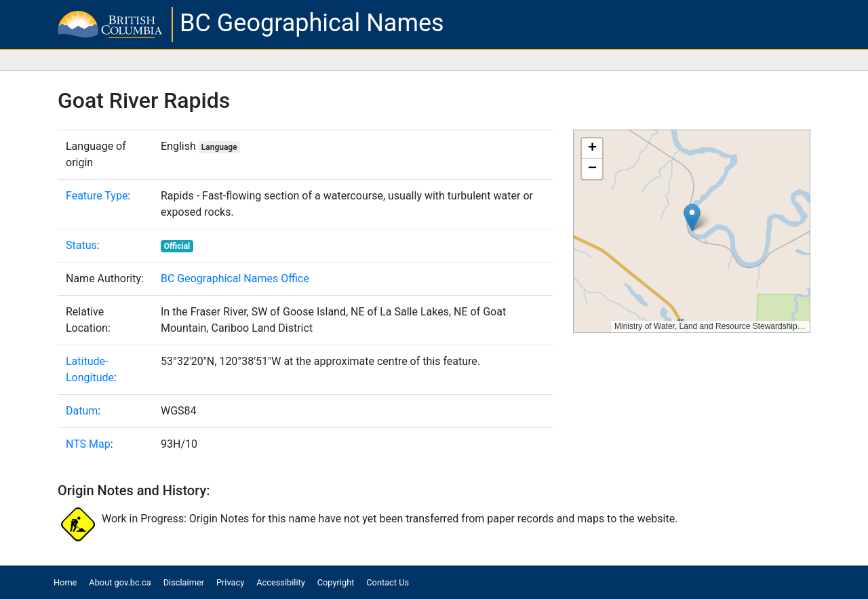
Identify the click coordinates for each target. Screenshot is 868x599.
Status (81, 245)
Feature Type (97, 196)
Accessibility (281, 582)
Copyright (336, 582)
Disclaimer (184, 582)
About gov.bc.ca (120, 582)
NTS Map (88, 444)
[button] (692, 217)
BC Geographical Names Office (235, 278)
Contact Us (388, 582)
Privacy (230, 582)
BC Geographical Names (312, 23)
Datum (82, 411)
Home (65, 582)
